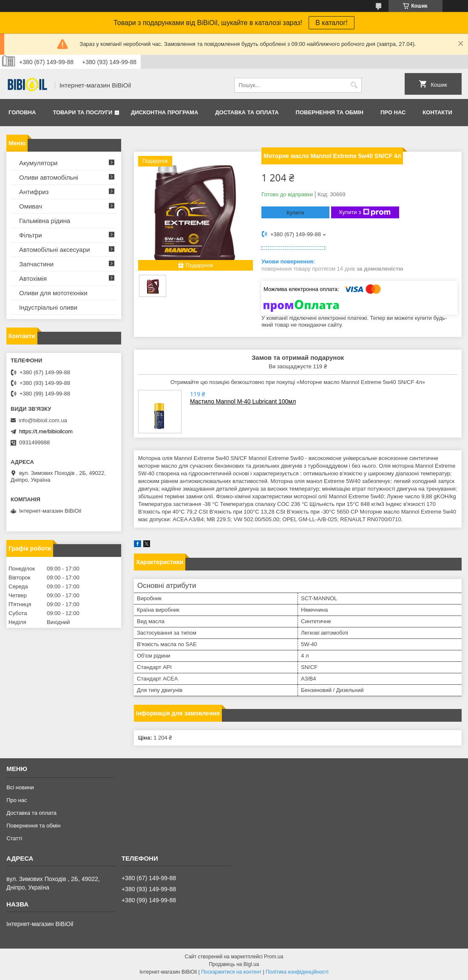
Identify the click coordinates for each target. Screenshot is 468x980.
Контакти (437, 112)
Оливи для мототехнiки (53, 293)
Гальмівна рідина (45, 221)
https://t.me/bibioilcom (46, 431)
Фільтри (31, 235)
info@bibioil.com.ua (43, 420)
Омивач (31, 206)
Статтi (14, 838)
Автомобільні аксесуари (54, 250)
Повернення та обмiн (330, 112)
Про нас (393, 112)
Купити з (365, 212)
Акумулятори (38, 163)
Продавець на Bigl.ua (234, 964)
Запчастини (36, 264)
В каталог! (332, 23)
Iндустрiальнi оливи (48, 307)
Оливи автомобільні (49, 177)
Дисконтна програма (165, 112)
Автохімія (33, 278)
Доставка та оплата (247, 112)
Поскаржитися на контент (231, 972)
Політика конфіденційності (297, 972)
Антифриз (34, 192)
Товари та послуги (82, 112)
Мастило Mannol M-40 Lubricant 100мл (243, 401)
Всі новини (20, 787)
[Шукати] (354, 85)
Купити (295, 213)
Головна (22, 112)
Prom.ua (274, 957)
